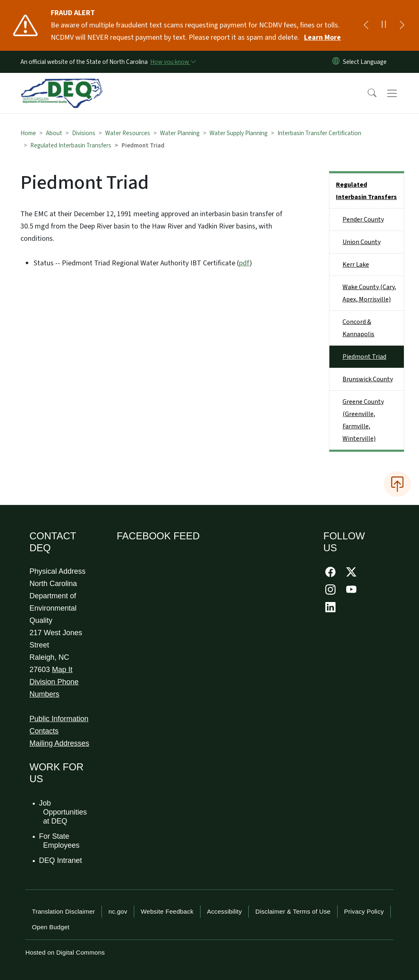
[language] (366, 62)
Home (28, 133)
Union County (362, 242)
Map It (62, 670)
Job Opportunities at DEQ (63, 812)
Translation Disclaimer (63, 911)
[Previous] (366, 25)
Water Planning (180, 133)
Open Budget (51, 927)
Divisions (84, 133)
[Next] (402, 25)
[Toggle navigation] (400, 93)
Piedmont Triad (364, 357)
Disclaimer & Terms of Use (293, 911)
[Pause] (384, 25)
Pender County (363, 220)
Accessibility (224, 911)
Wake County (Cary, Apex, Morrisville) (369, 293)
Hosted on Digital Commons (65, 952)
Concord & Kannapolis (358, 328)
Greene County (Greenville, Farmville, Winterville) (363, 420)
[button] (367, 93)
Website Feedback (167, 911)
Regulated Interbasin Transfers (71, 145)
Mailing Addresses (59, 743)
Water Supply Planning (239, 133)
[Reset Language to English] (336, 62)
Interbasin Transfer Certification (319, 133)
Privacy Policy (364, 911)
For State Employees (60, 841)
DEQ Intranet (61, 860)
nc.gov (118, 911)
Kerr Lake (356, 265)
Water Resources (128, 133)
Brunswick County (368, 379)
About (54, 133)
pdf (244, 263)
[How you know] (173, 62)
